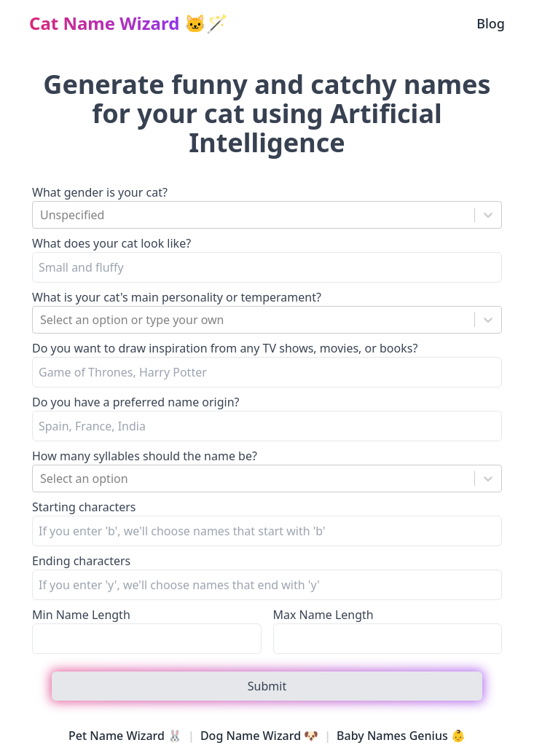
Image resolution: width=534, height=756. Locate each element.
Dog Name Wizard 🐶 (259, 736)
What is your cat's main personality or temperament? (177, 297)
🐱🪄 (129, 23)
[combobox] (42, 215)
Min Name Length (81, 615)
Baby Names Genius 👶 (401, 736)
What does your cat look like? (111, 243)
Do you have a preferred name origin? (136, 402)
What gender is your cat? (100, 192)
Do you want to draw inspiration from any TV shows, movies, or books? (225, 348)
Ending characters (81, 561)
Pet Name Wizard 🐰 (125, 736)
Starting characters (84, 507)
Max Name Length (323, 615)
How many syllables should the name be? (145, 456)
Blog (491, 23)
